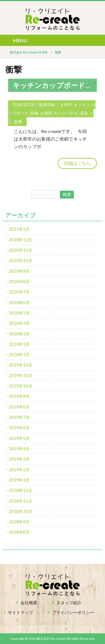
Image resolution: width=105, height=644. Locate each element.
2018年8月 (19, 532)
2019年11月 (20, 375)
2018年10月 (20, 511)
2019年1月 (19, 480)
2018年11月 (20, 501)
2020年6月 (19, 302)
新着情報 (47, 105)
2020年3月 (19, 334)
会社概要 (29, 603)
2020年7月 (19, 292)
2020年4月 (19, 323)
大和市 (66, 105)
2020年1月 (19, 354)
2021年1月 (19, 229)
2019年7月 (19, 417)
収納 (34, 113)
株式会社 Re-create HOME (29, 52)
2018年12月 (20, 490)
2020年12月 (20, 240)
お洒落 (46, 113)
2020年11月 (20, 250)
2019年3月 (19, 459)
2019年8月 (19, 407)
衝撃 (18, 122)
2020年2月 (19, 344)
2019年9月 (19, 396)
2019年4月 (19, 449)
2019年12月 (20, 365)
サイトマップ (20, 612)
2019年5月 (19, 438)
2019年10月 (20, 386)
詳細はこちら (77, 163)
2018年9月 (19, 522)
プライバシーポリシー (73, 612)
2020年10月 (20, 260)
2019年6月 (19, 428)
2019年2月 (19, 470)
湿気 (84, 113)
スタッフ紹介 (69, 603)
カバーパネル (66, 113)
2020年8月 (19, 281)
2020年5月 (19, 313)
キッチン (82, 105)
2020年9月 (19, 271)
